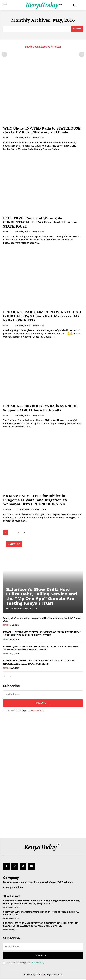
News (6, 138)
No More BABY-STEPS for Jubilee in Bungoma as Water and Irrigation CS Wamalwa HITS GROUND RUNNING (35, 500)
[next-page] (24, 532)
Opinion (7, 510)
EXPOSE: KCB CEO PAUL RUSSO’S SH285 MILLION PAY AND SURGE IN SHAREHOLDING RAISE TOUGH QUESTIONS (39, 662)
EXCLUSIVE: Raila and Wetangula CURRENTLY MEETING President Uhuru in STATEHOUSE (40, 222)
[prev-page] (4, 54)
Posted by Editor (23, 138)
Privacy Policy (37, 710)
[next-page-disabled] (82, 54)
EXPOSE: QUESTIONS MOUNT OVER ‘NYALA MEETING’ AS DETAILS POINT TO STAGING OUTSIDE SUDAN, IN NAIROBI (41, 648)
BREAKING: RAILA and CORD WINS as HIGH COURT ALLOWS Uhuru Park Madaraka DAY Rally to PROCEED (42, 316)
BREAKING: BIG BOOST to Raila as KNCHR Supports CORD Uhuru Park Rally (40, 408)
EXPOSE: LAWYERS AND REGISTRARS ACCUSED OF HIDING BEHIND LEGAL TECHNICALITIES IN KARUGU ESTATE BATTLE (42, 634)
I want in (43, 703)
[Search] (77, 29)
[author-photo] (13, 138)
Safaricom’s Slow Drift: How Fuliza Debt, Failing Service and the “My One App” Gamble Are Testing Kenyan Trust (41, 596)
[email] (43, 694)
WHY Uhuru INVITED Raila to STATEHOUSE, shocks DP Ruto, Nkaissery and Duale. (42, 130)
